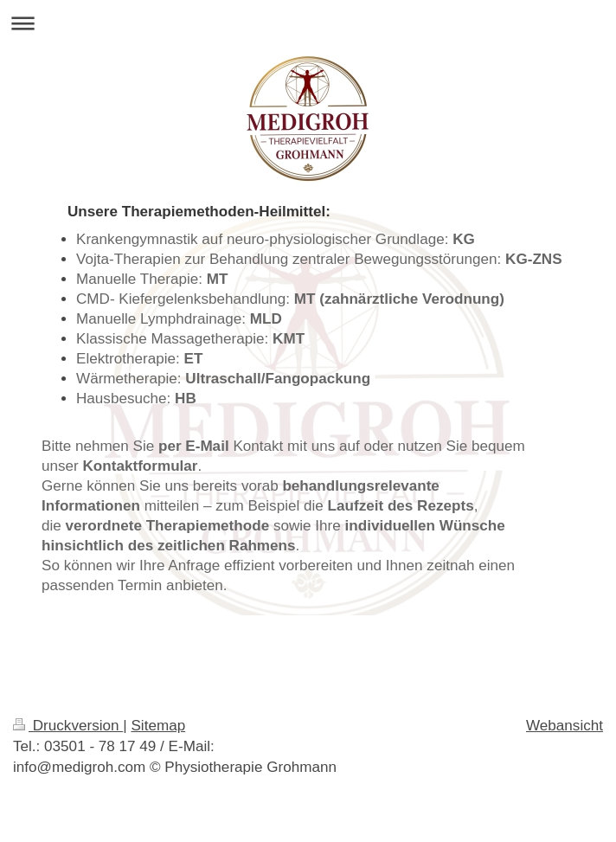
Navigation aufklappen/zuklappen (308, 23)
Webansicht (565, 726)
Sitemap (158, 726)
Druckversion (68, 726)
